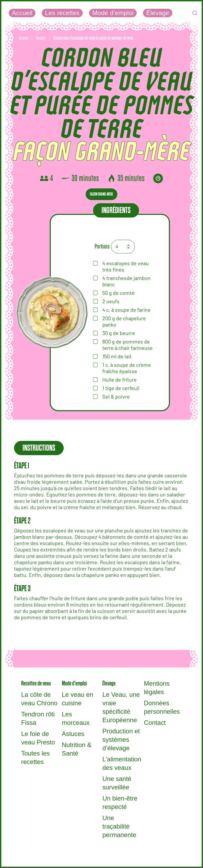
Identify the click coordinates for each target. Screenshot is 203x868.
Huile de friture (119, 379)
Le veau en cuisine (78, 699)
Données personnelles (162, 707)
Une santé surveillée (117, 783)
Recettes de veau (36, 683)
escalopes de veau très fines (126, 266)
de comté (118, 293)
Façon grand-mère (101, 194)
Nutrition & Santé (77, 749)
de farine (126, 310)
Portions (102, 247)
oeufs (111, 301)
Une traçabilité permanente (119, 826)
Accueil (22, 13)
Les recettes (62, 13)
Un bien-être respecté (120, 803)
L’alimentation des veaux (122, 763)
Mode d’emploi (113, 13)
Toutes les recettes (35, 758)
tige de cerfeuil (121, 388)
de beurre (119, 333)
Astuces (73, 734)
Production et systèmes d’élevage (121, 740)
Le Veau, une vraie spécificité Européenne (121, 707)
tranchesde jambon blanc (126, 281)
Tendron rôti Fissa (38, 718)
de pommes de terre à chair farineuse (128, 345)
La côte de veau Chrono (39, 699)
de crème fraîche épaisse (127, 368)
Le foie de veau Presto (38, 738)
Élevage (158, 13)
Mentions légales (157, 688)
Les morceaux (76, 718)
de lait (117, 356)
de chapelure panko (124, 321)
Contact (155, 723)
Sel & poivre (116, 396)
